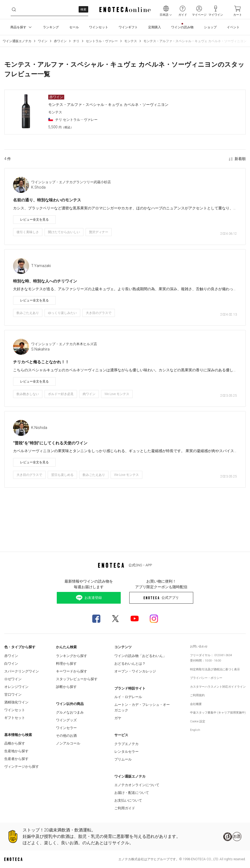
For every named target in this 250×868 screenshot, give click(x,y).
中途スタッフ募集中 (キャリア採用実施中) (218, 713)
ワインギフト (128, 27)
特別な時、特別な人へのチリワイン (45, 281)
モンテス (131, 41)
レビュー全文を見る (34, 220)
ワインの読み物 (182, 27)
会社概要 (196, 704)
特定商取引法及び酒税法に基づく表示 (215, 669)
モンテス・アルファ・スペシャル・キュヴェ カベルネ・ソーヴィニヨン (195, 41)
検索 (83, 9)
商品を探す (22, 27)
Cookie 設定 (198, 721)
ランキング (51, 27)
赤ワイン (60, 41)
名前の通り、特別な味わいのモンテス (47, 200)
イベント (233, 27)
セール (74, 27)
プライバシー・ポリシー (206, 678)
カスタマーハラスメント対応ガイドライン (218, 687)
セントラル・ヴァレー (102, 41)
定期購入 (155, 27)
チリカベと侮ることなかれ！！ (41, 362)
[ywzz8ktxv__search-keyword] (49, 9)
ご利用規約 (197, 695)
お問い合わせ (199, 646)
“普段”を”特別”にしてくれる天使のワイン (50, 443)
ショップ (210, 27)
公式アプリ (161, 598)
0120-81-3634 (223, 655)
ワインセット (99, 27)
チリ (76, 41)
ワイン (43, 41)
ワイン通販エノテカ (17, 41)
